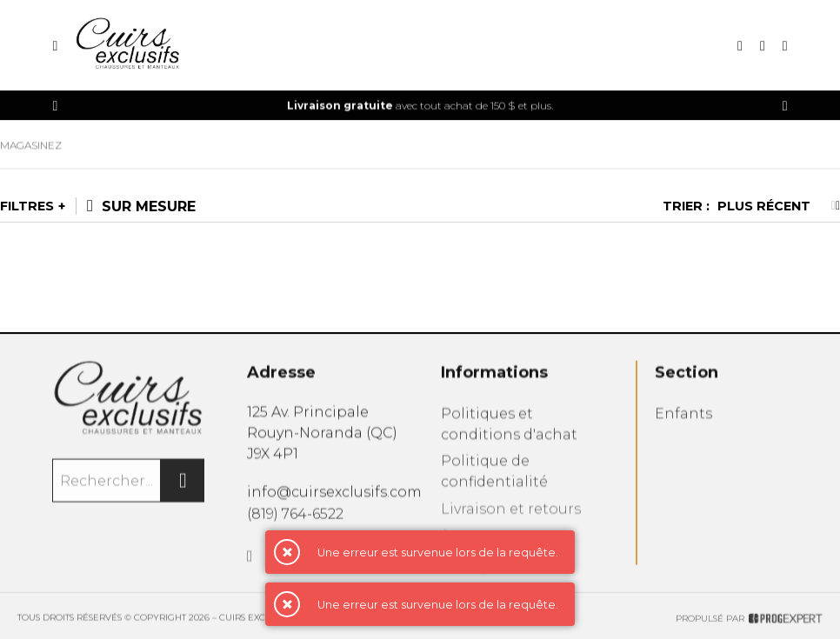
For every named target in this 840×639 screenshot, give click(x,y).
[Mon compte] (763, 46)
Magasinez (31, 149)
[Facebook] (250, 564)
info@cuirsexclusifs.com (334, 496)
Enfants (683, 420)
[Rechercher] (183, 485)
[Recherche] (740, 46)
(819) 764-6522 (295, 519)
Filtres (27, 206)
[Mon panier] (785, 46)
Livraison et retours (511, 519)
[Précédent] (55, 106)
